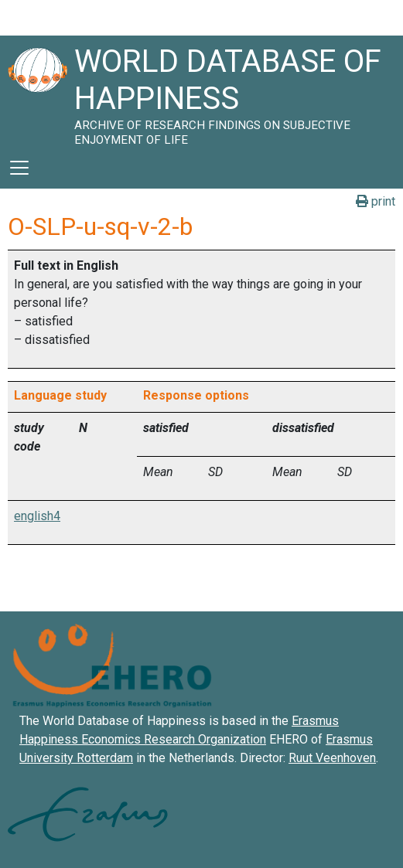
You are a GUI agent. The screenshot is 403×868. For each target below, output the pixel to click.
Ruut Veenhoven (332, 758)
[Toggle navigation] (19, 168)
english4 (37, 516)
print (376, 201)
